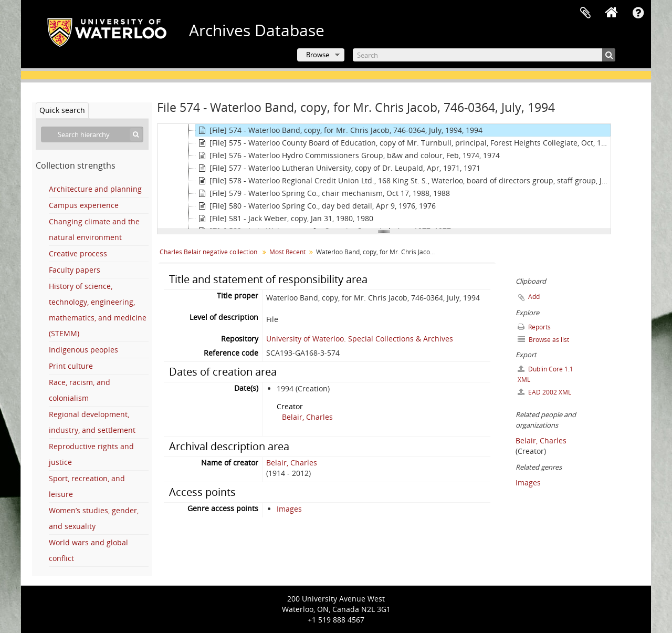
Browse (318, 55)
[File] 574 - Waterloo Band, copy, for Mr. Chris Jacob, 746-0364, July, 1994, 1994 (339, 130)
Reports (534, 327)
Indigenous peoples (83, 350)
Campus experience (84, 205)
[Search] (484, 55)
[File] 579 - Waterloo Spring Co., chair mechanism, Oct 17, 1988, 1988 (323, 193)
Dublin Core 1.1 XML (545, 374)
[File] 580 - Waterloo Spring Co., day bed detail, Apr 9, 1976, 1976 (316, 206)
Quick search (62, 110)
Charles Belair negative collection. (209, 252)
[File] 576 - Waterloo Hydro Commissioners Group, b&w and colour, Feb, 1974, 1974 (348, 155)
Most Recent (287, 252)
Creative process (78, 253)
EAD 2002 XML (544, 392)
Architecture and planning (95, 189)
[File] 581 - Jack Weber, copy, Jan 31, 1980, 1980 (285, 219)
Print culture (71, 366)
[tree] (384, 177)
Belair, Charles (307, 417)
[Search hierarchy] (92, 134)
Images (289, 509)
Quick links (638, 13)
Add (534, 297)
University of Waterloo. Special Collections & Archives (360, 339)
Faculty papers (75, 270)
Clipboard (585, 13)
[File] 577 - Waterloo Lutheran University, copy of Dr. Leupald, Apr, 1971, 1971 (338, 168)
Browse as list (543, 340)
